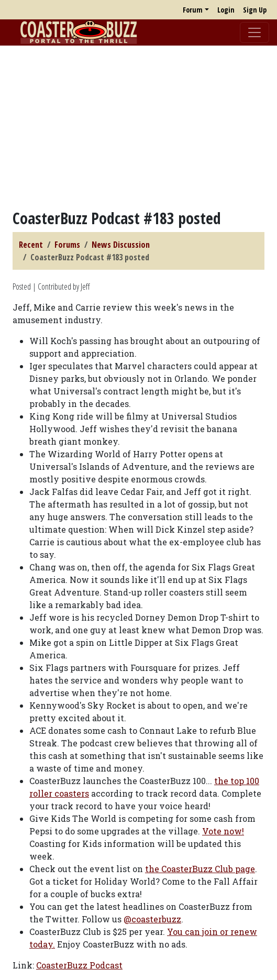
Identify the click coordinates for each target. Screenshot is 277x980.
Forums (67, 245)
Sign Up (255, 10)
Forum (193, 10)
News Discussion (121, 245)
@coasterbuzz (152, 919)
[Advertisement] (138, 127)
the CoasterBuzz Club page (200, 869)
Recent (31, 245)
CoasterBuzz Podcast (79, 965)
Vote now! (223, 831)
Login (226, 10)
